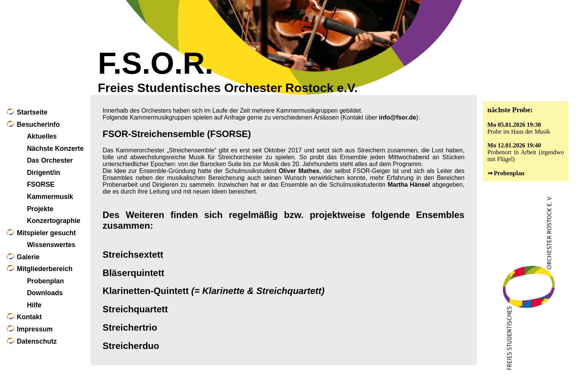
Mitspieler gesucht (46, 233)
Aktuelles (42, 136)
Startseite (32, 112)
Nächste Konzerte (55, 149)
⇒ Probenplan (506, 173)
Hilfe (34, 305)
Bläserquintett (134, 273)
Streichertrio (130, 327)
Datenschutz (37, 341)
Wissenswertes (51, 245)
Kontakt (29, 317)
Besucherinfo (38, 124)
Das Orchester (50, 160)
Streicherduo (131, 346)
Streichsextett (133, 254)
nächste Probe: (510, 110)
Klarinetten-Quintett (214, 291)
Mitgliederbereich (45, 269)
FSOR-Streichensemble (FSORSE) (177, 134)
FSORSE (40, 184)
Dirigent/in (43, 173)
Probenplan (45, 281)
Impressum (35, 329)
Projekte (40, 209)
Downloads (45, 293)
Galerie (28, 257)
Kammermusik (50, 197)
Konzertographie (53, 221)
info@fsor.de (398, 117)
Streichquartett (135, 309)
